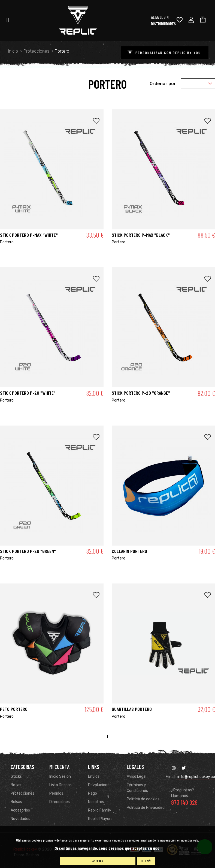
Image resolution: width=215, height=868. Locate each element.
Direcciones (60, 802)
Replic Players (100, 819)
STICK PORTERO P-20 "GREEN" (28, 551)
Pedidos (56, 794)
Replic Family (100, 811)
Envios (94, 777)
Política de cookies (143, 799)
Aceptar (98, 861)
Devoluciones (100, 785)
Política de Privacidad (146, 808)
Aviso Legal (137, 777)
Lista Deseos (60, 785)
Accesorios (20, 811)
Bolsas (16, 802)
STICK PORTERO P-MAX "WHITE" (29, 235)
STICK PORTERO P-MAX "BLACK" (141, 235)
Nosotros (96, 802)
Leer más (146, 861)
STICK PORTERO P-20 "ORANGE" (141, 393)
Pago (93, 794)
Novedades (20, 819)
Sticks (16, 777)
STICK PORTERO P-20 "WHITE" (28, 393)
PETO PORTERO (14, 709)
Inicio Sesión (60, 777)
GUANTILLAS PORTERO (132, 709)
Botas (16, 785)
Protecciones (22, 794)
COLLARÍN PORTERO (129, 551)
